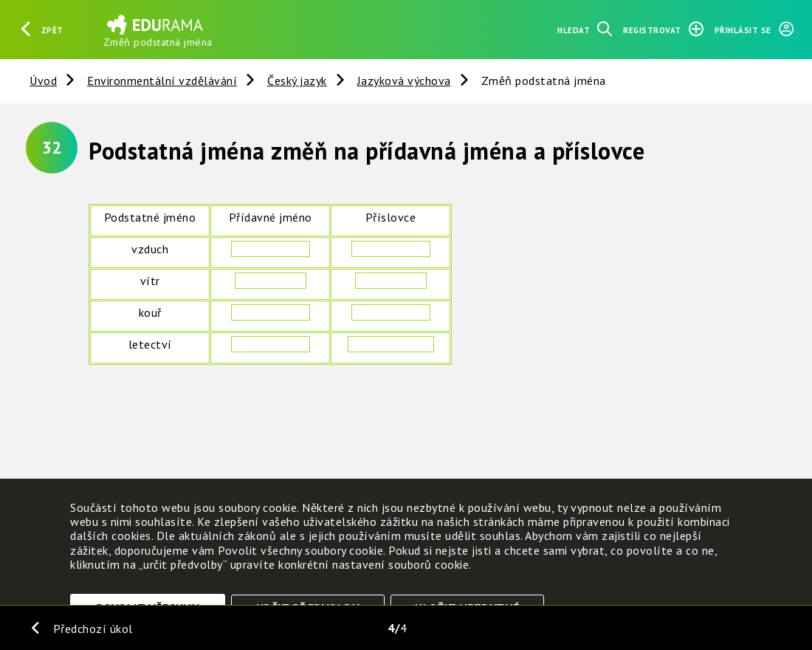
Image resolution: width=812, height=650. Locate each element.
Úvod (43, 81)
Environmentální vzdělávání (162, 81)
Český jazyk (297, 81)
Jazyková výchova (404, 81)
